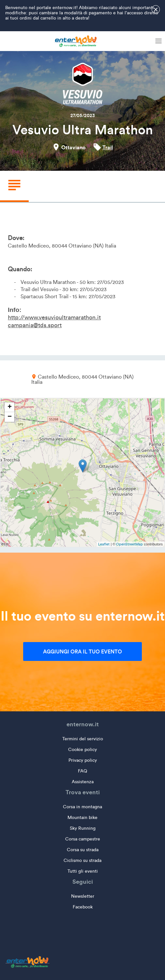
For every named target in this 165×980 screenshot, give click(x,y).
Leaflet (104, 544)
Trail (108, 147)
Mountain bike (82, 818)
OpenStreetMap (129, 544)
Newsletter (83, 896)
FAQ (82, 771)
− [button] (10, 417)
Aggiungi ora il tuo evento (82, 651)
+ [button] (10, 407)
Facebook (83, 907)
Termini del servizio (83, 739)
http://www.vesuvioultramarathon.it (54, 317)
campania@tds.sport (35, 325)
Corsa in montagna (82, 807)
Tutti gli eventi (83, 871)
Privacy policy (83, 760)
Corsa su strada (83, 850)
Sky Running (83, 828)
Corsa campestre (83, 839)
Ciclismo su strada (82, 860)
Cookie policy (82, 750)
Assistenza (83, 782)
